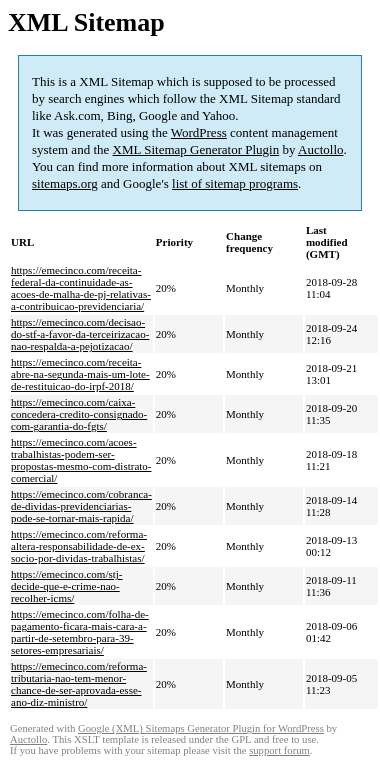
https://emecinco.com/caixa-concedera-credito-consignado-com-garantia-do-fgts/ (79, 414)
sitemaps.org (65, 183)
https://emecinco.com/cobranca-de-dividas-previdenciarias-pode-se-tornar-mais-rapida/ (81, 506)
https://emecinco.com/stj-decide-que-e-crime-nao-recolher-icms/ (67, 586)
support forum (279, 750)
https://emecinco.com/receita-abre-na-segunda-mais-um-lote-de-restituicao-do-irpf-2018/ (80, 374)
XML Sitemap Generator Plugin (196, 149)
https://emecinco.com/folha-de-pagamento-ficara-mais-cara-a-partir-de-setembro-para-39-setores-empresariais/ (80, 632)
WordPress (199, 132)
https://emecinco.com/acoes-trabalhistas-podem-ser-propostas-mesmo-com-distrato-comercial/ (81, 460)
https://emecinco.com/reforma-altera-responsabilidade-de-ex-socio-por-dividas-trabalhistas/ (79, 546)
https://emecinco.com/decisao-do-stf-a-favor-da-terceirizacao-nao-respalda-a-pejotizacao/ (80, 334)
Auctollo (321, 149)
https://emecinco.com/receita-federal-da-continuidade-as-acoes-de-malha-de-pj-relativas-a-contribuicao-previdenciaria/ (81, 288)
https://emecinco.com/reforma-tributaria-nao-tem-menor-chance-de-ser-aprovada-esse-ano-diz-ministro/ (79, 684)
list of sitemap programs (235, 183)
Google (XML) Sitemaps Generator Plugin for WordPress (201, 728)
